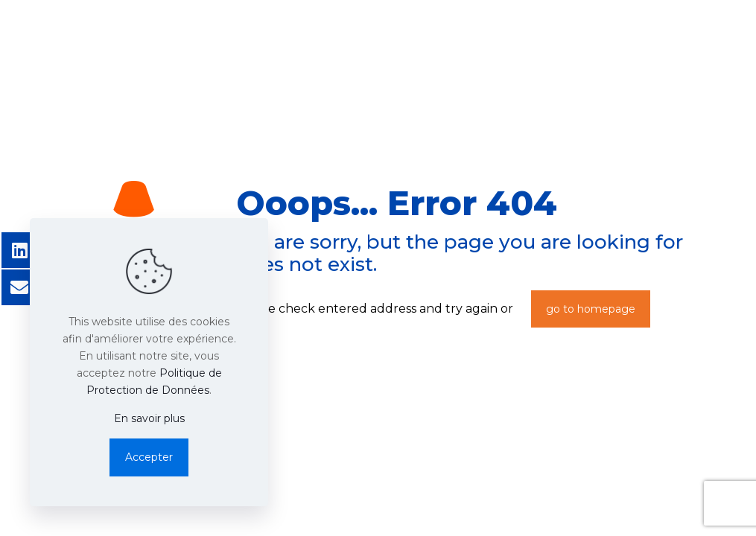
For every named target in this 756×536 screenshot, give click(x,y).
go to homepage (591, 309)
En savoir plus (149, 418)
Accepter (149, 457)
